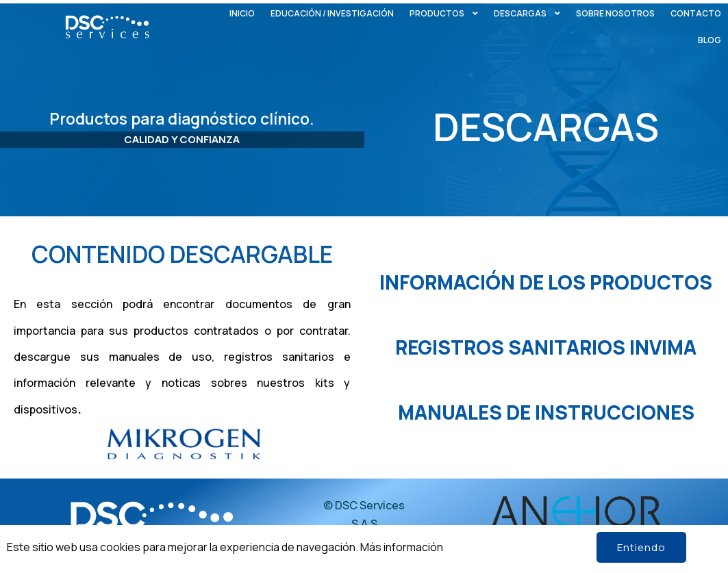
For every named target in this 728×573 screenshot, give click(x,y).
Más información (402, 547)
